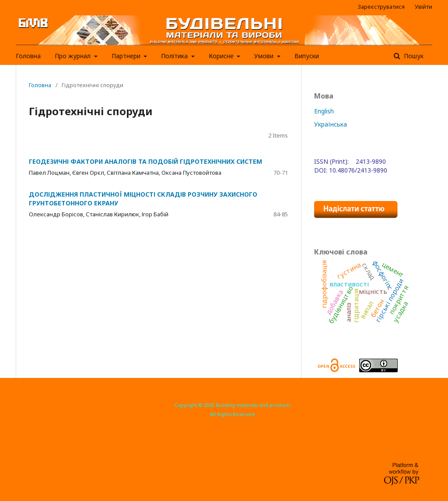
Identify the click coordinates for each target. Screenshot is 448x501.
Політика (175, 56)
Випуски (307, 56)
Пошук (413, 56)
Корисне (222, 56)
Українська (331, 124)
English (324, 111)
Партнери (127, 56)
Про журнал (73, 56)
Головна (28, 56)
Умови (265, 56)
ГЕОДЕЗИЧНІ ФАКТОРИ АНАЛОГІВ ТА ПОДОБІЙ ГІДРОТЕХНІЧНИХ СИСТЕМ (145, 161)
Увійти (423, 7)
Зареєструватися (381, 7)
